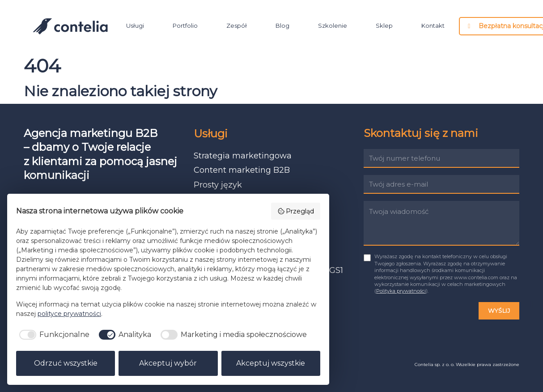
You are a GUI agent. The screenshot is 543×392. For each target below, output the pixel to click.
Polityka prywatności (401, 291)
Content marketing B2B (242, 170)
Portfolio (185, 26)
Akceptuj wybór (168, 363)
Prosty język (218, 185)
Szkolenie (333, 26)
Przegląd (296, 211)
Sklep (384, 26)
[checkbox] (53, 335)
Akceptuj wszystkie (271, 363)
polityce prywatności (69, 314)
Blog (282, 26)
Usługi (135, 26)
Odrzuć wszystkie (66, 363)
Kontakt (433, 26)
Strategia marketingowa (243, 156)
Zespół (237, 26)
